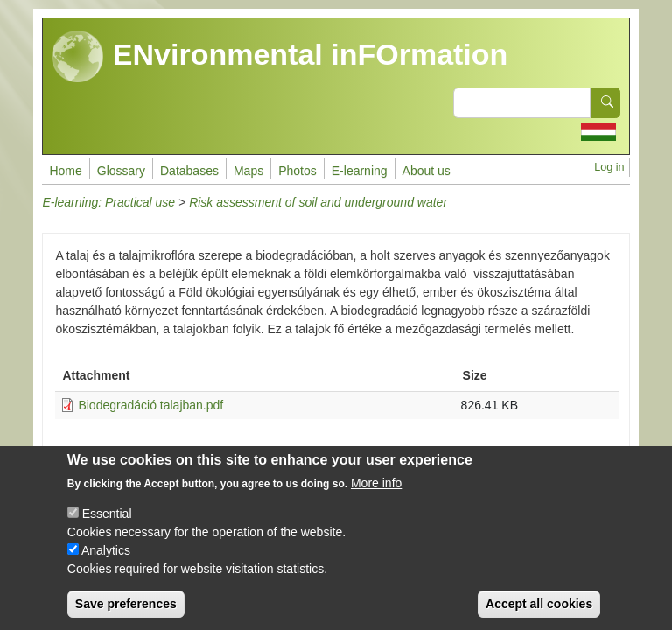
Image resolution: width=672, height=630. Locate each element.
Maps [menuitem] (248, 171)
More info (376, 497)
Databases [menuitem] (189, 171)
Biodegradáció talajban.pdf (150, 405)
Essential (107, 528)
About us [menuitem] (427, 171)
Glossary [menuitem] (121, 171)
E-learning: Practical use (108, 202)
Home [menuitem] (65, 171)
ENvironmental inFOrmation (280, 57)
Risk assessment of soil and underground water (318, 202)
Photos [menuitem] (297, 171)
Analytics (106, 564)
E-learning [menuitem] (360, 171)
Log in (609, 167)
